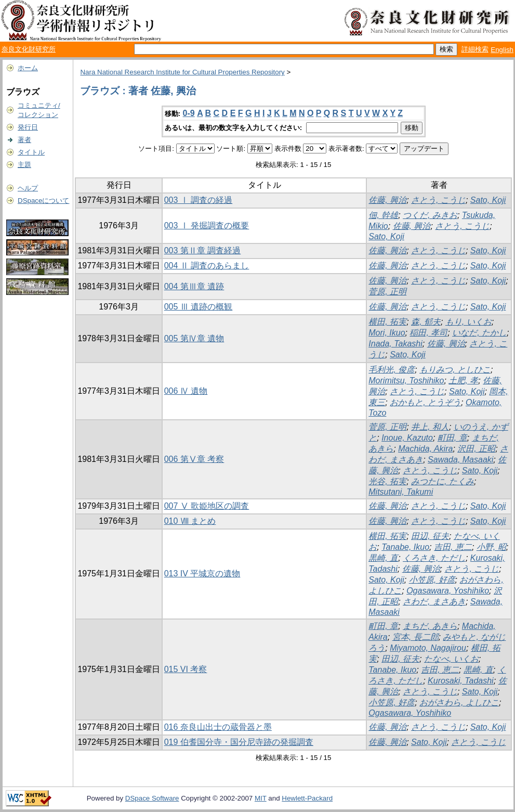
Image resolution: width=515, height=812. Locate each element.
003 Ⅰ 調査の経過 (199, 200)
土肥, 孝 (463, 381)
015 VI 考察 (186, 669)
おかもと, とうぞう (425, 402)
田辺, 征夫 (430, 536)
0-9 (189, 113)
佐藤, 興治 (387, 200)
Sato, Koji (488, 200)
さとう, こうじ (438, 200)
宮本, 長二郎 (415, 637)
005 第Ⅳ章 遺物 (194, 338)
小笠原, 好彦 (432, 580)
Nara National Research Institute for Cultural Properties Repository (182, 72)
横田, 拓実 (387, 322)
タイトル (31, 152)
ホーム (28, 68)
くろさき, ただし (434, 558)
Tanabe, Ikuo (405, 547)
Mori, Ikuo (387, 333)
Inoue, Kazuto (407, 438)
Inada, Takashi (395, 344)
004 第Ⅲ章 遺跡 (194, 286)
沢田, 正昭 (476, 449)
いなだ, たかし (479, 333)
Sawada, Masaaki (460, 460)
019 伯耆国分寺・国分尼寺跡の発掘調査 (239, 742)
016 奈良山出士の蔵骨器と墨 (218, 727)
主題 (24, 165)
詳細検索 (475, 49)
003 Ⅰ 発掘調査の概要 (207, 225)
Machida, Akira (425, 449)
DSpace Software (152, 798)
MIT (261, 798)
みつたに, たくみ (443, 481)
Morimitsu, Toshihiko (406, 381)
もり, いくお (468, 322)
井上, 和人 (430, 427)
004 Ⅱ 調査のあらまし (207, 266)
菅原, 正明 (387, 292)
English (502, 50)
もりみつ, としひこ (455, 370)
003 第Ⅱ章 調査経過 (203, 250)
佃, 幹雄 (383, 215)
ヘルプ (28, 188)
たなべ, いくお (451, 659)
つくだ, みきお (430, 215)
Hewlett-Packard (307, 798)
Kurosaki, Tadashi (461, 681)
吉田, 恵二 (453, 547)
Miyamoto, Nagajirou (428, 648)
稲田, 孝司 (428, 333)
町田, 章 (452, 438)
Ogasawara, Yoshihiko (448, 591)
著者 (24, 140)
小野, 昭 (491, 547)
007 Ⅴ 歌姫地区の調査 (207, 506)
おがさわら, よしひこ (459, 703)
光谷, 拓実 (387, 481)
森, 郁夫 (426, 322)
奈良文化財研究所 (29, 49)
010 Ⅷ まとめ (190, 521)
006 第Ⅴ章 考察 (194, 459)
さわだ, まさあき (434, 602)
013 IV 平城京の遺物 (202, 573)
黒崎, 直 (383, 558)
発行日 (28, 127)
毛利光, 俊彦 (392, 370)
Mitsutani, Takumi (401, 492)
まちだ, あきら (430, 626)
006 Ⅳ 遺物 (186, 391)
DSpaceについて (43, 201)
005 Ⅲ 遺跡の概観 (199, 307)
